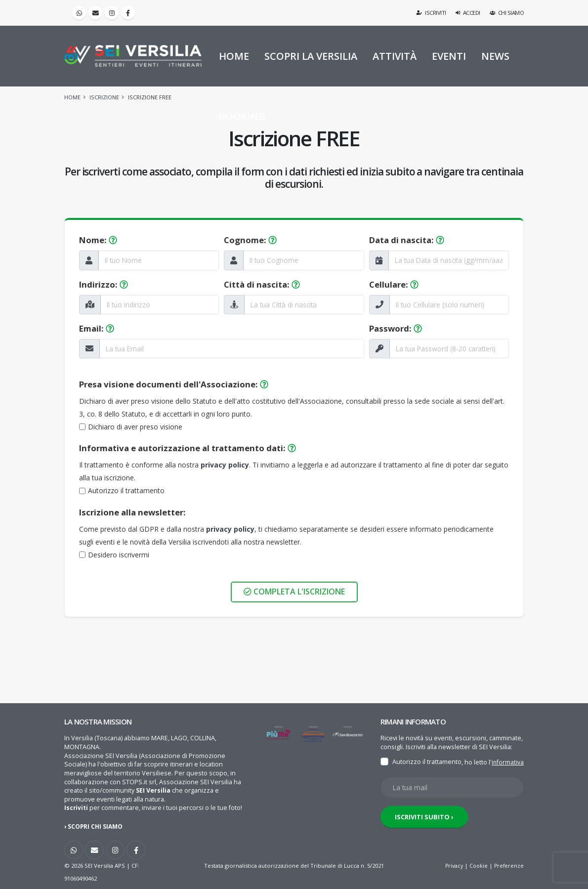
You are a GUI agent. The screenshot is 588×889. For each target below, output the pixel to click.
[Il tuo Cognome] (303, 260)
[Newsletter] (82, 555)
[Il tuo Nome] (159, 260)
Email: (97, 328)
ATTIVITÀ (395, 56)
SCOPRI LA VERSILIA (311, 56)
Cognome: (250, 240)
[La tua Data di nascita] (449, 260)
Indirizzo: (104, 284)
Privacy (451, 866)
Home (72, 97)
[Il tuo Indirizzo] (160, 305)
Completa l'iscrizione (294, 592)
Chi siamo (507, 13)
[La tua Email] (232, 349)
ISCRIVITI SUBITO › (424, 829)
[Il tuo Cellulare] (449, 305)
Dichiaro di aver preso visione (135, 427)
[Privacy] (82, 491)
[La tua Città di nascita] (304, 305)
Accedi (468, 13)
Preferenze (508, 866)
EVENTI (449, 56)
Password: (396, 328)
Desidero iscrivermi (119, 555)
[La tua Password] (449, 349)
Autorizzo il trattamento (126, 490)
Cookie (477, 866)
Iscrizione (104, 97)
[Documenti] (82, 427)
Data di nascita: (407, 240)
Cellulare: (394, 284)
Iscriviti (432, 13)
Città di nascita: (262, 284)
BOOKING (242, 116)
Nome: (98, 240)
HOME (234, 56)
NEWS (495, 56)
